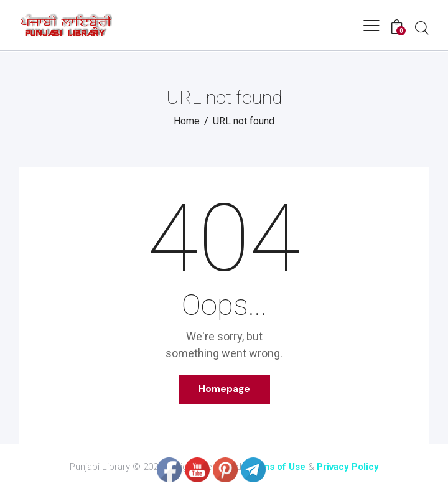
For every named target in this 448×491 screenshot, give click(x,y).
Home (187, 121)
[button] (371, 26)
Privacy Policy (348, 467)
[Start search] (422, 27)
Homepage (224, 389)
